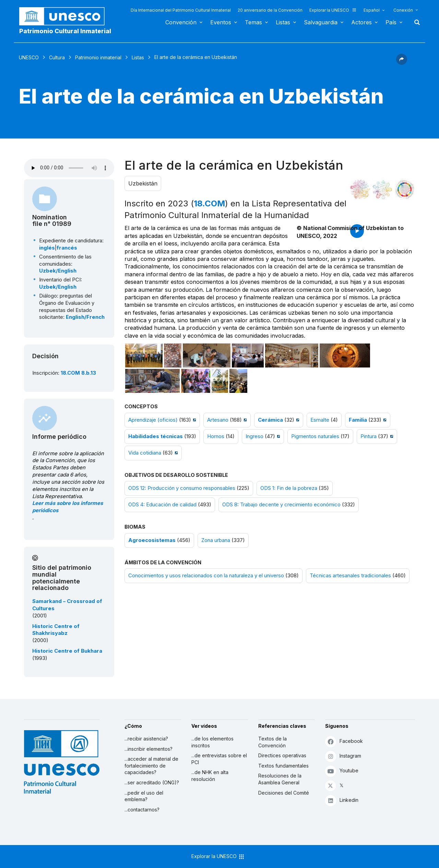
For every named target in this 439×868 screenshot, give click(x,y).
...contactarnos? (142, 810)
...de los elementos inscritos (212, 742)
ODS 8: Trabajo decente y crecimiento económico (281, 505)
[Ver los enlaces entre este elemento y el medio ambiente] (382, 190)
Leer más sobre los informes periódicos (68, 507)
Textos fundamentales (283, 766)
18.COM (209, 203)
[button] (402, 63)
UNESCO (29, 57)
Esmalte (320, 420)
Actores (361, 22)
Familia (358, 420)
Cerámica (270, 420)
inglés (47, 248)
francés (67, 248)
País (391, 22)
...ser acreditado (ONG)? (152, 782)
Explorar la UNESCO (333, 10)
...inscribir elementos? (149, 749)
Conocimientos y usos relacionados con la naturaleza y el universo (206, 576)
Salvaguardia (321, 22)
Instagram (343, 756)
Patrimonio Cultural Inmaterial (65, 31)
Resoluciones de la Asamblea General (280, 779)
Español (372, 10)
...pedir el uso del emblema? (144, 796)
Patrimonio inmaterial (98, 57)
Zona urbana (216, 540)
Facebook (344, 741)
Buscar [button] (415, 22)
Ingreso (254, 436)
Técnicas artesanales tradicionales (350, 576)
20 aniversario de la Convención (270, 10)
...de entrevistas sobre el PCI (219, 759)
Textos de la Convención (272, 742)
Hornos (216, 436)
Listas (283, 22)
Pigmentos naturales (315, 436)
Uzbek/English (58, 271)
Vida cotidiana (145, 453)
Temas (253, 22)
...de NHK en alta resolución (210, 776)
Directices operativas (282, 755)
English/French (85, 317)
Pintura (369, 436)
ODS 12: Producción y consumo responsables (182, 488)
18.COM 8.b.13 (78, 373)
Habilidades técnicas (156, 436)
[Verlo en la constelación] (360, 190)
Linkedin (342, 800)
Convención (181, 22)
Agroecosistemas (152, 540)
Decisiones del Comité (284, 793)
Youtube (342, 771)
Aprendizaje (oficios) (153, 420)
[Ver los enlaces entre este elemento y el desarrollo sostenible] (405, 190)
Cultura (57, 57)
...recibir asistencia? (146, 739)
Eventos (221, 22)
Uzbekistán (143, 183)
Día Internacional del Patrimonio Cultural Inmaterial (181, 10)
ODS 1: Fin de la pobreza (289, 488)
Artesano (218, 420)
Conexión (403, 10)
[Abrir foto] (144, 355)
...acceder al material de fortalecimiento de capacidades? (151, 765)
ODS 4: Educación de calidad (162, 505)
